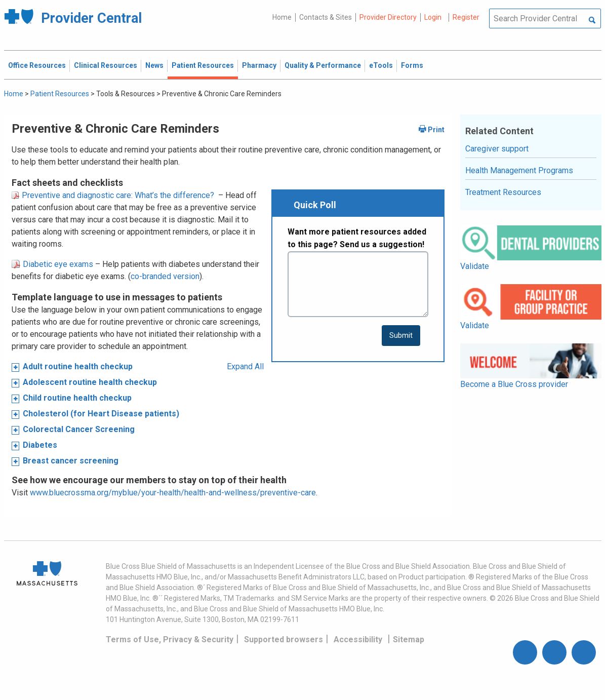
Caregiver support (497, 149)
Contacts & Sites (326, 17)
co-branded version (165, 276)
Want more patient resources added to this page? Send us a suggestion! (357, 238)
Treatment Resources (503, 192)
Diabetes (40, 445)
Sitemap (409, 639)
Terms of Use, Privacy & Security (170, 639)
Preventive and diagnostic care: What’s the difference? (113, 195)
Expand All (245, 366)
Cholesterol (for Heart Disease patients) (101, 414)
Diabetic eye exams (52, 264)
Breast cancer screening (71, 461)
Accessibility (358, 639)
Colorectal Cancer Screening (79, 429)
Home (282, 17)
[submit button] (401, 336)
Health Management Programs (519, 170)
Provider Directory (388, 17)
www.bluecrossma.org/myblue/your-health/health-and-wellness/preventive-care (173, 493)
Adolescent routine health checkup (90, 382)
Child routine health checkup (77, 398)
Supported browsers (284, 639)
